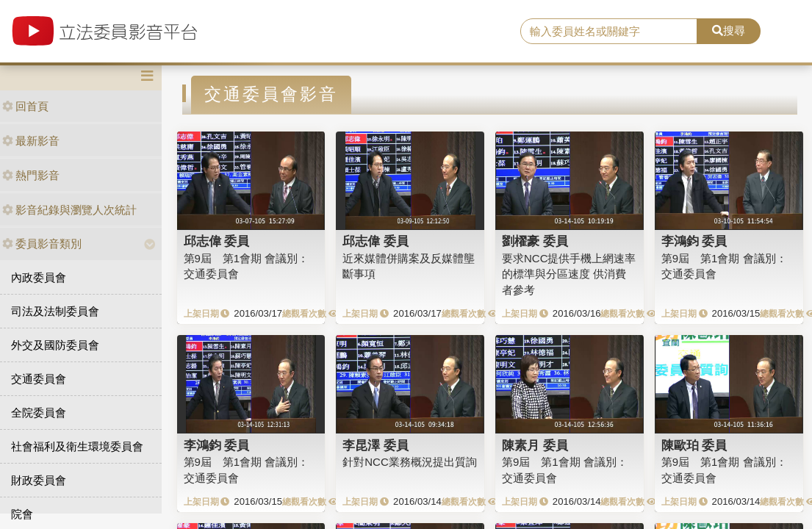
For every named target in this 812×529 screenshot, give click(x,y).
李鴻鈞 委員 (694, 241)
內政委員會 (39, 277)
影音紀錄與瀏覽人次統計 (69, 210)
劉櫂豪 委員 (535, 241)
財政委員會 (39, 480)
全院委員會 (39, 413)
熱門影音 (31, 175)
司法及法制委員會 (55, 311)
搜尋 (729, 30)
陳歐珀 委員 (694, 445)
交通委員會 (39, 379)
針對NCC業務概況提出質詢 (410, 462)
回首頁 (25, 106)
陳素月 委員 (535, 445)
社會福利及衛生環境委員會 (77, 446)
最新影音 (31, 141)
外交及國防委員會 (55, 345)
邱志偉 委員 (217, 241)
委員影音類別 (42, 244)
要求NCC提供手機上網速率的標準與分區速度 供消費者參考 (569, 274)
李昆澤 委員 (376, 445)
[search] (609, 32)
